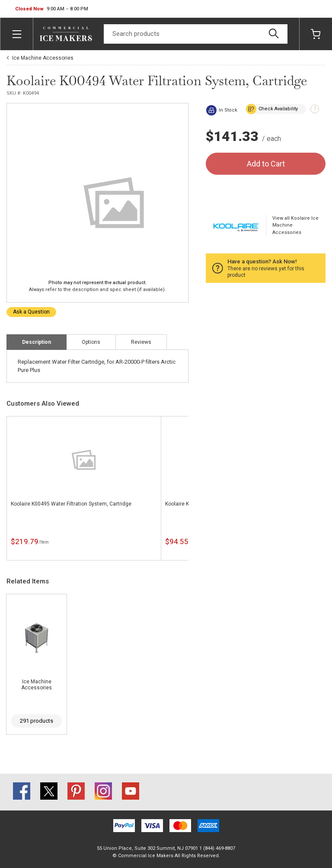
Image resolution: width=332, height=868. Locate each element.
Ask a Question (31, 312)
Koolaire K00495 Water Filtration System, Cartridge (71, 504)
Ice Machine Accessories (43, 58)
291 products (37, 721)
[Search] (196, 34)
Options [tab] (91, 342)
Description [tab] (37, 342)
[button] (52, 9)
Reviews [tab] (141, 342)
